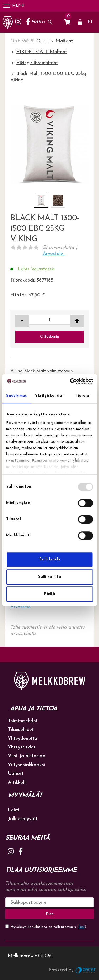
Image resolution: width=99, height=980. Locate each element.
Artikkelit (18, 783)
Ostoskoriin (49, 337)
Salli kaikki (50, 559)
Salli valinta (50, 577)
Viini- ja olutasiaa (27, 756)
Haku (38, 22)
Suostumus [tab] (16, 396)
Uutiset (16, 774)
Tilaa (49, 914)
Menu (14, 6)
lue (82, 927)
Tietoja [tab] (82, 396)
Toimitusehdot (23, 721)
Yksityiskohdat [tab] (49, 396)
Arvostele (54, 254)
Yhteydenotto (23, 739)
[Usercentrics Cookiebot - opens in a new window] (70, 381)
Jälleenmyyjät (23, 819)
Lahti (13, 810)
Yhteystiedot (22, 747)
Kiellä (49, 594)
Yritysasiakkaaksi (26, 765)
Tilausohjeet (21, 730)
